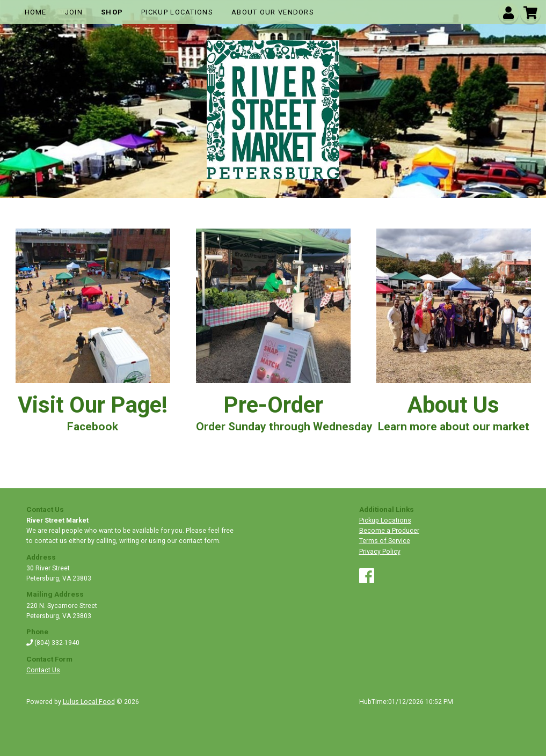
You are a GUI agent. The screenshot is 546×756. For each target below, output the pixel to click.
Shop (112, 12)
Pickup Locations (177, 12)
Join (74, 12)
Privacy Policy (380, 552)
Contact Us (43, 670)
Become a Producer (389, 531)
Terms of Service (385, 541)
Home (36, 12)
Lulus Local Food (89, 702)
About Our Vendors (273, 12)
